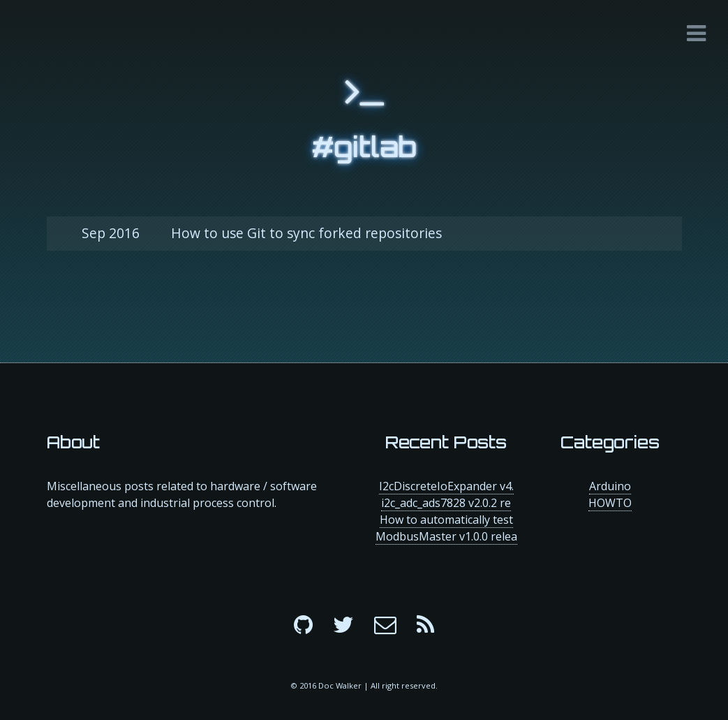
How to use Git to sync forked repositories (262, 233)
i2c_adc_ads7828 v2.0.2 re (446, 503)
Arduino (610, 486)
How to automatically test (446, 520)
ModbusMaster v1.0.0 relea (446, 536)
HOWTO (610, 503)
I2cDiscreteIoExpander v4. (446, 486)
